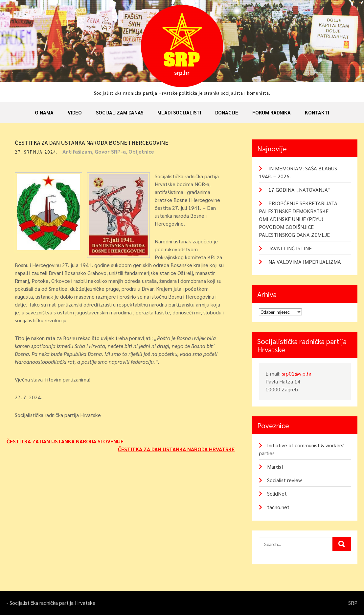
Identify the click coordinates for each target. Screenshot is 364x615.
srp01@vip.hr (297, 373)
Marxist (275, 467)
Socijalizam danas (120, 112)
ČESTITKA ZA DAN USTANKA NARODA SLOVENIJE (65, 441)
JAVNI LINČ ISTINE (290, 248)
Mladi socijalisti (179, 112)
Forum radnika (272, 112)
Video (75, 112)
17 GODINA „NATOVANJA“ (300, 190)
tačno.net (278, 507)
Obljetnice (141, 151)
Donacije (227, 112)
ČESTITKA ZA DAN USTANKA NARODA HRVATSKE (176, 449)
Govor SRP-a (110, 151)
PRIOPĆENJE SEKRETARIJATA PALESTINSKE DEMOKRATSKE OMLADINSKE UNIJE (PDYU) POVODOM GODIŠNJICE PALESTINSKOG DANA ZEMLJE (298, 219)
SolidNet (277, 493)
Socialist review (284, 480)
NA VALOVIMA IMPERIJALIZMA (305, 262)
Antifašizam (77, 151)
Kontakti (317, 112)
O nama (44, 112)
